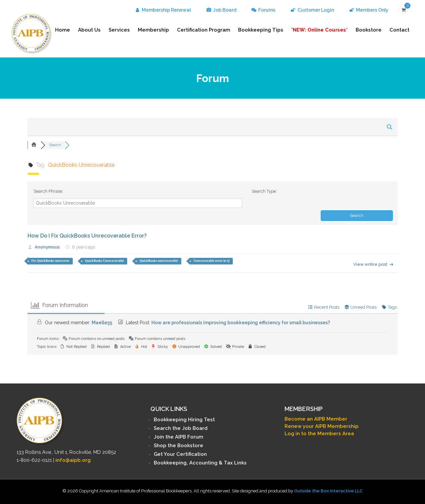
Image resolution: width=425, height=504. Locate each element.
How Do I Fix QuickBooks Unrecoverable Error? (87, 236)
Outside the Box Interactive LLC (328, 491)
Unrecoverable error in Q (212, 261)
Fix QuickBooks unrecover (50, 261)
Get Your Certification (180, 454)
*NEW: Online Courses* (319, 30)
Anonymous (47, 247)
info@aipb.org (73, 460)
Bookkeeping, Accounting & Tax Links (200, 463)
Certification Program (204, 30)
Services (119, 30)
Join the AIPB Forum (178, 437)
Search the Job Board (181, 428)
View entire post (374, 264)
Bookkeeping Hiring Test (184, 420)
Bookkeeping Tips (261, 30)
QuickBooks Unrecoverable (104, 261)
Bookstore (369, 30)
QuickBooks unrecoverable (159, 261)
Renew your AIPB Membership (322, 426)
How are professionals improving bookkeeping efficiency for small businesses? (241, 323)
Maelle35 (102, 323)
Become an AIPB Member (316, 419)
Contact (399, 30)
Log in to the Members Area (319, 434)
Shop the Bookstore (178, 446)
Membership (153, 30)
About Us (89, 30)
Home (63, 30)
